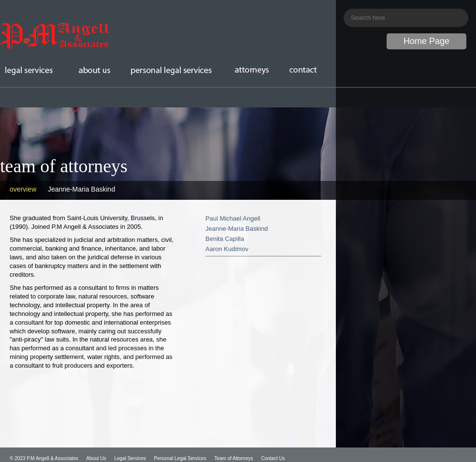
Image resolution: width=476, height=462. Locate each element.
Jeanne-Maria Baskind (81, 189)
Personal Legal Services (180, 458)
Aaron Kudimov (227, 249)
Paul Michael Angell (233, 218)
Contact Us (273, 458)
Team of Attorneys (233, 458)
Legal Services (130, 458)
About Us (96, 458)
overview (23, 189)
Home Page (426, 41)
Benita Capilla (225, 239)
